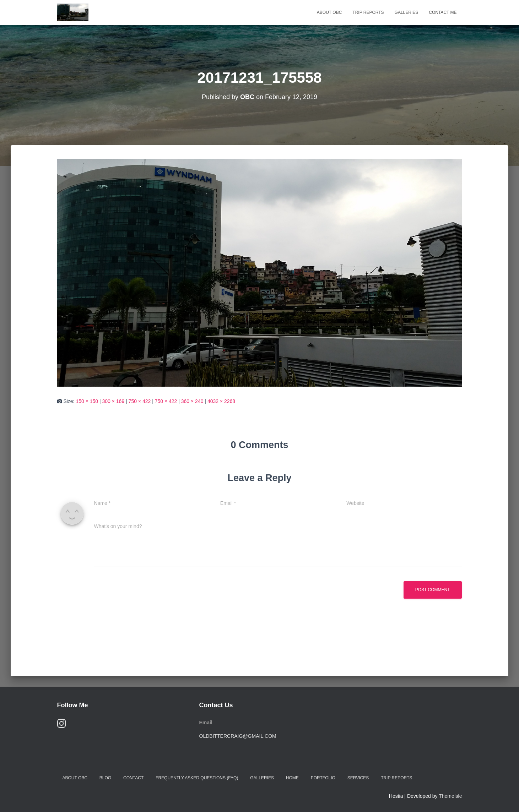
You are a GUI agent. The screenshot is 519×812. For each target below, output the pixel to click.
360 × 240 (192, 401)
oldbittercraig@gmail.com (238, 736)
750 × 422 (140, 401)
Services (358, 778)
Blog (105, 778)
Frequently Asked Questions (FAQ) (197, 778)
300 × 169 (113, 401)
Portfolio (323, 778)
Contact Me (443, 12)
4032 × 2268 (221, 401)
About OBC (329, 12)
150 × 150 (87, 401)
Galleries (407, 12)
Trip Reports (368, 12)
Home (292, 778)
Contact (133, 778)
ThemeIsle (450, 796)
